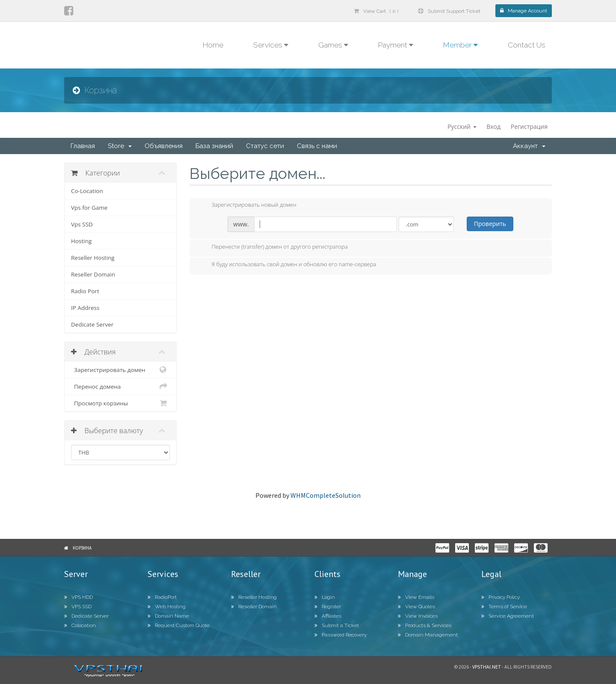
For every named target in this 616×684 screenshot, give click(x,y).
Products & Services (425, 625)
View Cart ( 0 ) (376, 11)
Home (213, 45)
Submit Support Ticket (449, 11)
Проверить (490, 224)
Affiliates (328, 616)
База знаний (214, 146)
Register (328, 607)
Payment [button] (396, 45)
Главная (83, 146)
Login (325, 597)
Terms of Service (504, 607)
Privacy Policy (500, 597)
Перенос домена (120, 387)
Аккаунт (529, 146)
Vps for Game (89, 208)
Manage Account (524, 11)
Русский (462, 126)
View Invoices (418, 616)
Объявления (164, 146)
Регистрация (529, 126)
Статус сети (265, 146)
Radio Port (85, 291)
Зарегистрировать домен (120, 370)
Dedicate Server (92, 324)
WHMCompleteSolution (326, 495)
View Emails (416, 597)
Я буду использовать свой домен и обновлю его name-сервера (287, 265)
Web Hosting (167, 607)
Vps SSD (82, 224)
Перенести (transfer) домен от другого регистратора (273, 247)
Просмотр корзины (120, 403)
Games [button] (333, 45)
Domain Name (168, 616)
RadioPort (162, 597)
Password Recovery (341, 635)
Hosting (81, 241)
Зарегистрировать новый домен (247, 205)
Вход (493, 126)
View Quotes (416, 607)
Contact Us (527, 45)
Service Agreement (508, 616)
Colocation (80, 625)
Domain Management (428, 635)
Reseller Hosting (93, 258)
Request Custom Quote (179, 625)
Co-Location (87, 191)
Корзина (82, 548)
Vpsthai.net (487, 667)
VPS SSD (78, 607)
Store (120, 146)
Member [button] (461, 45)
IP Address (85, 308)
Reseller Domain (93, 274)
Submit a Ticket (337, 625)
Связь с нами (317, 146)
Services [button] (271, 45)
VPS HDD (78, 597)
